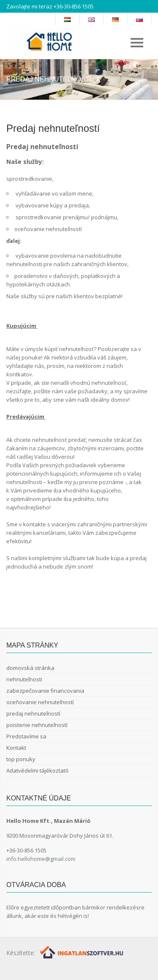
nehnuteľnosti (24, 679)
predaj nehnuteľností (33, 713)
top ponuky (21, 759)
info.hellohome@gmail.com (41, 859)
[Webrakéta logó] (82, 951)
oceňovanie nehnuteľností (40, 702)
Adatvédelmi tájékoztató (37, 770)
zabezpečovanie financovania (45, 691)
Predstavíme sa (26, 736)
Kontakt (16, 748)
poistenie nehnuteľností (37, 725)
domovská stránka (30, 668)
